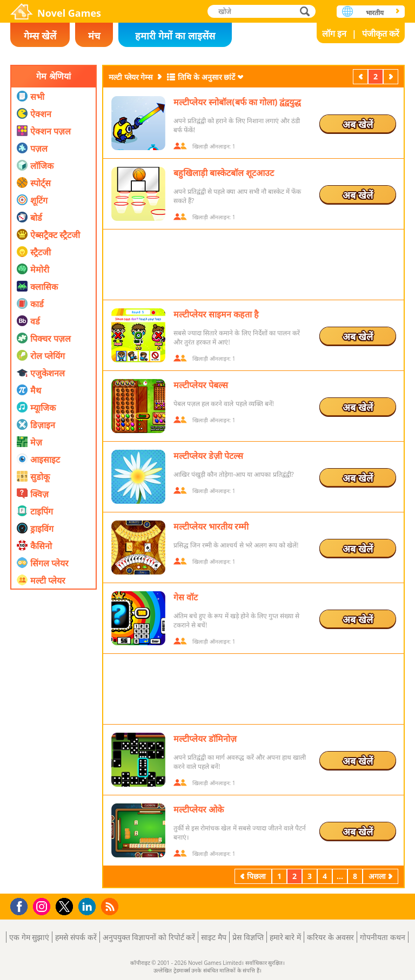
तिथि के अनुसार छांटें (206, 77)
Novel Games (69, 13)
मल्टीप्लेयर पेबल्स (201, 385)
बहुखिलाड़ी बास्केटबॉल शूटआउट (224, 173)
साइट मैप (214, 937)
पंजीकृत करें (381, 33)
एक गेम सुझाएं (29, 937)
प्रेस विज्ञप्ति (248, 937)
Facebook (22, 905)
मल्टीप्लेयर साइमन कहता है (216, 314)
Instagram (43, 906)
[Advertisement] (53, 726)
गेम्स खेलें (40, 36)
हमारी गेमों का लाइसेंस (175, 36)
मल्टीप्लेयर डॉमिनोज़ (205, 739)
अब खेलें (358, 124)
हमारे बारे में (285, 937)
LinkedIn (89, 907)
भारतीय (375, 13)
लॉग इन (334, 33)
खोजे (306, 11)
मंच (94, 36)
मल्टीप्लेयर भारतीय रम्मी (211, 526)
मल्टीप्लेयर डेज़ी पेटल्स (208, 456)
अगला (392, 76)
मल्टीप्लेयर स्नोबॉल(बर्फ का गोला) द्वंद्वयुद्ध (237, 102)
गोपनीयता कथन (383, 937)
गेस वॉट (186, 597)
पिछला (362, 76)
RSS (111, 906)
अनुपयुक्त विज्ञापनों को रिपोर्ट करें (149, 937)
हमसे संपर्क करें (76, 937)
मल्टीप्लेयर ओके (199, 809)
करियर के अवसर (330, 937)
